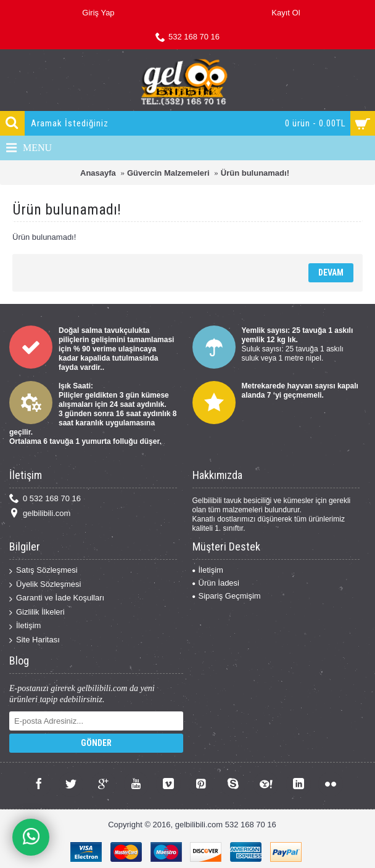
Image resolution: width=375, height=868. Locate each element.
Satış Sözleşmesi (43, 571)
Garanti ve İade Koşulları (57, 598)
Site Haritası (35, 640)
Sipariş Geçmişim (227, 596)
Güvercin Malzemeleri (168, 173)
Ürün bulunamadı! (255, 173)
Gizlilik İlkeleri (37, 612)
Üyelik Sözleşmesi (45, 585)
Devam (331, 272)
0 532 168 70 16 (45, 499)
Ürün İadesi (216, 583)
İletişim (25, 626)
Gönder (96, 743)
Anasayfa (98, 173)
